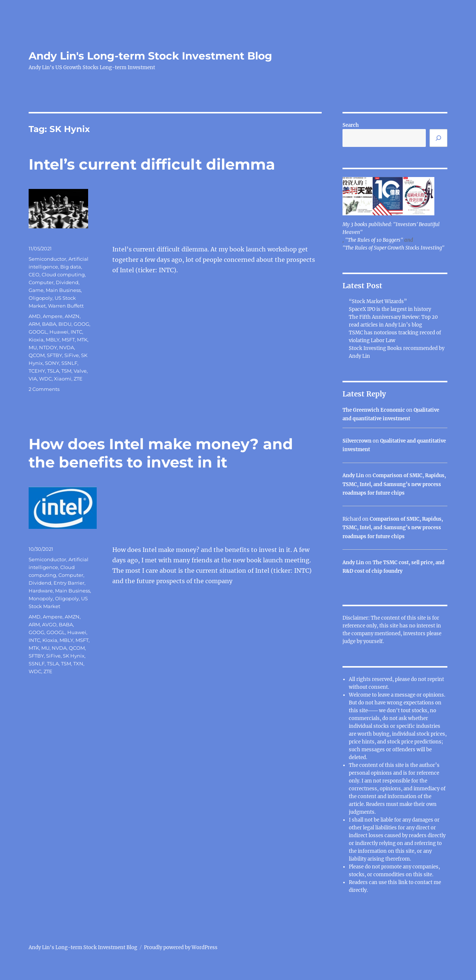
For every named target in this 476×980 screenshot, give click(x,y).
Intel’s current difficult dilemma (152, 164)
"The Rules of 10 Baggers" (374, 240)
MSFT (68, 340)
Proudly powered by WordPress (181, 947)
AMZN (72, 316)
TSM (66, 371)
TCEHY (37, 371)
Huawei (59, 332)
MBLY (53, 340)
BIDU (65, 324)
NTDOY (48, 347)
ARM (34, 324)
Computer (41, 282)
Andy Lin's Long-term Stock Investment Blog (150, 56)
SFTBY (54, 355)
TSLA (53, 371)
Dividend (67, 282)
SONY (52, 363)
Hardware (41, 591)
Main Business (63, 290)
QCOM (37, 355)
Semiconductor (47, 259)
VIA (33, 379)
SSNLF (69, 363)
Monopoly (41, 598)
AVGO (49, 624)
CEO (34, 274)
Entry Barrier (69, 583)
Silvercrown (357, 441)
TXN (78, 663)
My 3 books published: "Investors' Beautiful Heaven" (391, 228)
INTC (76, 332)
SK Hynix (74, 656)
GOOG (81, 324)
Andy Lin (353, 475)
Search (351, 125)
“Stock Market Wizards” (378, 301)
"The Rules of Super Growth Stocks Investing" (393, 248)
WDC (45, 379)
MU (33, 347)
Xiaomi (63, 379)
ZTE (78, 379)
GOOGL (38, 332)
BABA (49, 324)
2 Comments (44, 389)
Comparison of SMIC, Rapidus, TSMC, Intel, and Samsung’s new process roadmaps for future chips (394, 484)
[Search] (438, 138)
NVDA (67, 347)
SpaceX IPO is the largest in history (390, 309)
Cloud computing (63, 274)
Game (36, 290)
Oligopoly (41, 298)
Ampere (53, 316)
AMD (35, 316)
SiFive (72, 355)
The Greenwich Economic (374, 410)
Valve (80, 371)
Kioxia (36, 340)
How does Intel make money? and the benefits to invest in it (161, 453)
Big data (71, 267)
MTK (82, 340)
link (403, 882)
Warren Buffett (66, 306)
